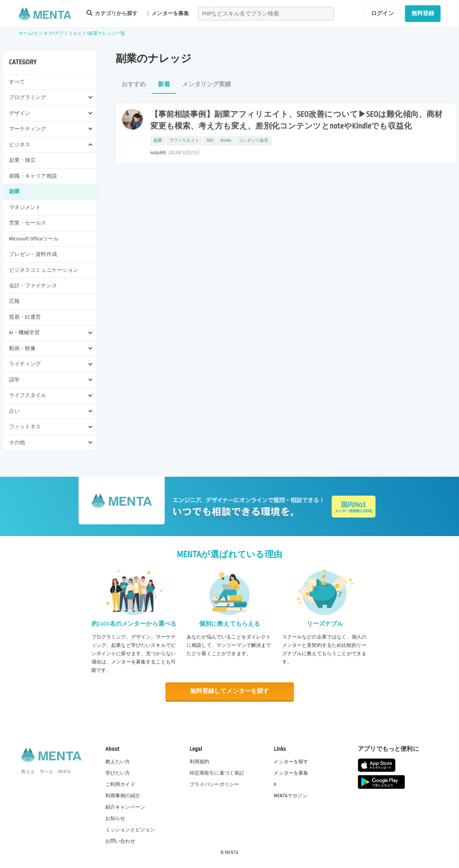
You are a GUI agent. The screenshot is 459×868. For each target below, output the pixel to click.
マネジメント (25, 207)
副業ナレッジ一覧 (107, 33)
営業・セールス (28, 223)
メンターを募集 (168, 13)
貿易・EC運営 (25, 317)
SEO (210, 141)
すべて (17, 82)
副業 (14, 191)
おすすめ (134, 84)
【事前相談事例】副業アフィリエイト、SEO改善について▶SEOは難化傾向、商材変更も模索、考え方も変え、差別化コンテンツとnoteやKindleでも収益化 (297, 120)
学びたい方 (118, 773)
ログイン (382, 13)
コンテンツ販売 (253, 141)
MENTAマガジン (290, 795)
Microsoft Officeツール (34, 239)
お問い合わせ (120, 841)
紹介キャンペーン (125, 807)
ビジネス (43, 33)
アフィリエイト (70, 33)
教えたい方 (118, 761)
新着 (164, 84)
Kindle (226, 141)
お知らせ (115, 818)
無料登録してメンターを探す (230, 691)
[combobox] (266, 14)
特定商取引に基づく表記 (217, 773)
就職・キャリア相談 (33, 176)
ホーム (25, 33)
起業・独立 (22, 160)
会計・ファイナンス (33, 286)
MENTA (232, 852)
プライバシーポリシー (215, 784)
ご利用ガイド (120, 784)
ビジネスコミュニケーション (44, 270)
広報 (14, 301)
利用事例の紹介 (123, 795)
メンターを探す (291, 761)
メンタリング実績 (206, 84)
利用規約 (200, 761)
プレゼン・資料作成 (33, 254)
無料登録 (423, 13)
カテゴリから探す (112, 13)
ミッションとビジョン (130, 830)
